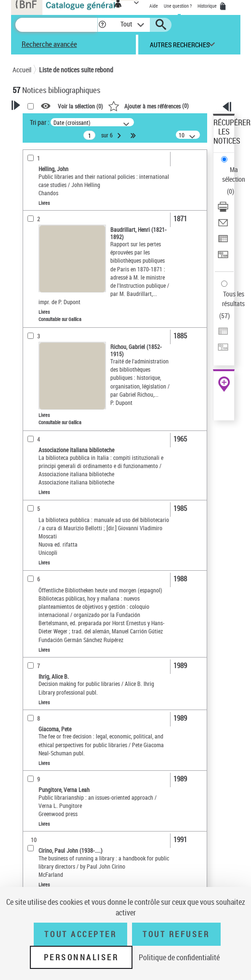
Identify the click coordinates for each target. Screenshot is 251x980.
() (148, 106)
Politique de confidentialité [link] (179, 957)
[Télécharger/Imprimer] (223, 210)
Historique (208, 6)
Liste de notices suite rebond (76, 70)
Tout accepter (80, 934)
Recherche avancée (49, 44)
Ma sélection (234, 174)
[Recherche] (56, 25)
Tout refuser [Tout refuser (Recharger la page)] (176, 934)
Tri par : (40, 122)
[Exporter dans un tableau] (223, 242)
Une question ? (178, 6)
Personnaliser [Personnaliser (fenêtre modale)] (81, 957)
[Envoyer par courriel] (223, 226)
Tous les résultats (233, 299)
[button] (102, 25)
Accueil (22, 70)
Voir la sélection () (80, 106)
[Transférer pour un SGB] (223, 258)
